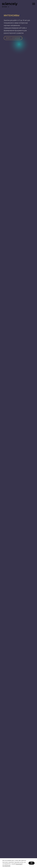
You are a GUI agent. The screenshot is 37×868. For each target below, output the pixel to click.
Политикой (19, 864)
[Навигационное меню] (34, 4)
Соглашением (6, 866)
